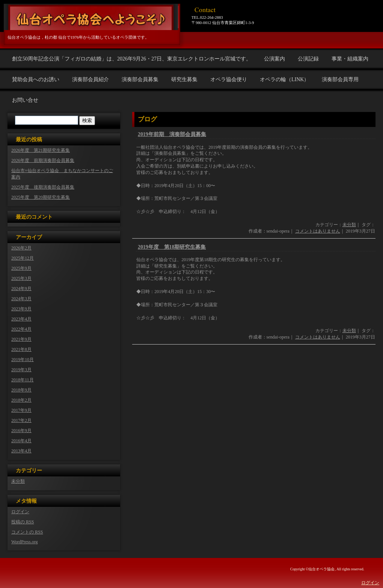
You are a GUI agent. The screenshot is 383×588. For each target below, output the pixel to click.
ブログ (147, 119)
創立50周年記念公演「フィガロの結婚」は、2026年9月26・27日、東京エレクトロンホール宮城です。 (132, 59)
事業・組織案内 (350, 59)
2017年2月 (21, 420)
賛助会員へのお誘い (36, 79)
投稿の (23, 522)
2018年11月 (23, 380)
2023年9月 (21, 309)
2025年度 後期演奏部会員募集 (43, 187)
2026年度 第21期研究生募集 (41, 150)
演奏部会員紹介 (90, 79)
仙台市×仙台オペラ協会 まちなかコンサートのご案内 (62, 174)
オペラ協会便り (229, 79)
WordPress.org (24, 542)
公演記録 (308, 59)
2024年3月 (21, 299)
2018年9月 (21, 390)
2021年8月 (21, 349)
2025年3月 (21, 278)
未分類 (349, 225)
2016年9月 (21, 431)
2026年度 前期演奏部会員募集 (43, 160)
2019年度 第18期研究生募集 (172, 247)
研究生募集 (184, 79)
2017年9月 (21, 410)
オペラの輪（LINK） (284, 79)
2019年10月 (23, 360)
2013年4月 (21, 451)
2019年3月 (21, 370)
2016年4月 (21, 441)
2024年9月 (21, 289)
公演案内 (274, 59)
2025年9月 (21, 268)
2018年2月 (21, 400)
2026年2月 (21, 248)
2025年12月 (23, 258)
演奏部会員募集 (140, 79)
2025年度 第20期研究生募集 (41, 197)
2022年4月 (21, 329)
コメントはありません (318, 231)
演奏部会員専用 (340, 79)
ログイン (20, 512)
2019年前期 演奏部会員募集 (172, 134)
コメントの (27, 532)
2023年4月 (21, 319)
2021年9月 (21, 339)
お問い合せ (25, 100)
